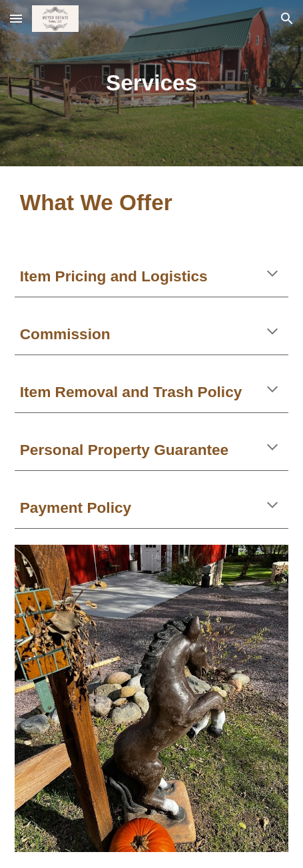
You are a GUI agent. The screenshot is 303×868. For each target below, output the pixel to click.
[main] (152, 83)
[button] (16, 18)
